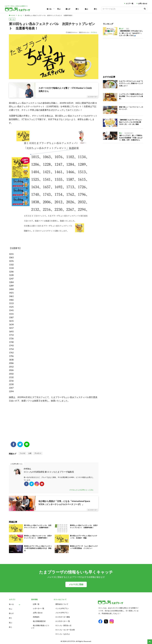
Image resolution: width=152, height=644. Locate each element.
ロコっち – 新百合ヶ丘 (63, 625)
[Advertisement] (54, 423)
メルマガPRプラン (62, 613)
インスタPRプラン (62, 608)
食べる (49, 9)
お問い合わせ (143, 4)
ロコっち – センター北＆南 (65, 630)
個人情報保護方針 (39, 621)
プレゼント (38, 453)
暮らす (68, 9)
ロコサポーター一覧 (63, 621)
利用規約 (36, 617)
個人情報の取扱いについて (40, 627)
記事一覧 (36, 604)
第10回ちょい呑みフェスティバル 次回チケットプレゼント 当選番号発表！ (49, 15)
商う (96, 9)
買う (77, 9)
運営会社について (62, 604)
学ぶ (59, 9)
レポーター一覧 (39, 608)
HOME (13, 15)
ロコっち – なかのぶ (63, 634)
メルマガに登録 (76, 584)
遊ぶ (86, 9)
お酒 (30, 453)
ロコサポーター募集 (63, 617)
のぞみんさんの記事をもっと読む (82, 490)
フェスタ (22, 453)
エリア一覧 (130, 4)
